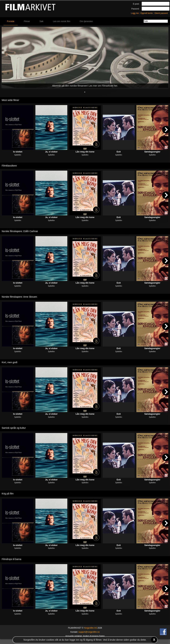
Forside (11, 21)
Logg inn (135, 13)
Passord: (135, 9)
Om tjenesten (86, 21)
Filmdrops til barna (11, 559)
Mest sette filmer (10, 100)
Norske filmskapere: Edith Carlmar (20, 231)
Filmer (27, 21)
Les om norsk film (62, 21)
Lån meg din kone (85, 152)
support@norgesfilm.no (89, 632)
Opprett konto (147, 13)
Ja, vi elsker (51, 152)
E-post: (136, 4)
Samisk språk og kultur (14, 428)
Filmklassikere (9, 166)
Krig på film (8, 494)
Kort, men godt (10, 362)
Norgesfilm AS (90, 628)
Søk (41, 21)
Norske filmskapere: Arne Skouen (19, 297)
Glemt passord (161, 13)
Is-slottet (18, 152)
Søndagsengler (152, 152)
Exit (119, 152)
